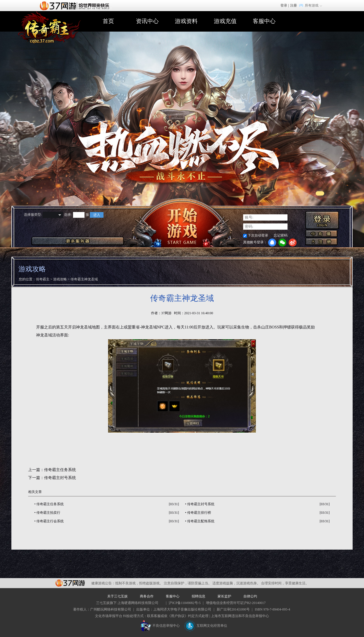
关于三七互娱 (117, 596)
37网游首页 (76, 5)
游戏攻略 (60, 279)
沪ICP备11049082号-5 (185, 603)
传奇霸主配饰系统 (201, 521)
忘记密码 (281, 235)
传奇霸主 (43, 279)
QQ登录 (272, 243)
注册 (293, 5)
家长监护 (224, 596)
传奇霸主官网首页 (49, 27)
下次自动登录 (258, 235)
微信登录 (282, 243)
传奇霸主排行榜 (199, 513)
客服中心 (264, 21)
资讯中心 (147, 21)
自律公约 (250, 596)
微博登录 (293, 243)
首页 (108, 21)
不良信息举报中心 (160, 626)
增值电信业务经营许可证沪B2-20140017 (236, 603)
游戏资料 (186, 21)
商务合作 (147, 596)
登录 (284, 5)
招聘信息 (198, 596)
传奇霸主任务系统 (60, 470)
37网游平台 (70, 583)
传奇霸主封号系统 (60, 478)
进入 (97, 215)
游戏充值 (225, 21)
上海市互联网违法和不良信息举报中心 (240, 616)
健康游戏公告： (103, 583)
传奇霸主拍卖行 (48, 513)
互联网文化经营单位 (206, 626)
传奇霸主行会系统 (50, 521)
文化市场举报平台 (109, 616)
